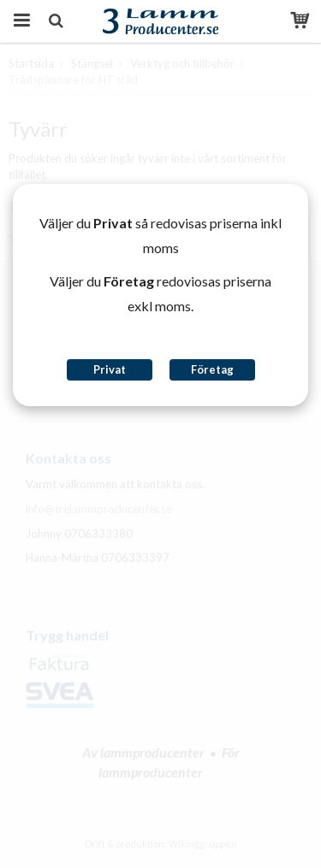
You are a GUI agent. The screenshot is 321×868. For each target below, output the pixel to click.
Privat (110, 369)
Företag (212, 369)
